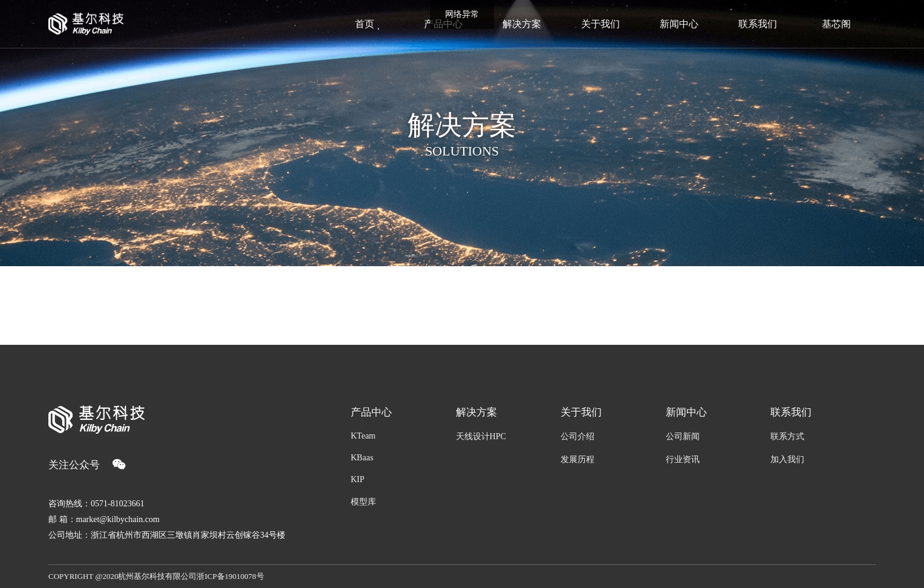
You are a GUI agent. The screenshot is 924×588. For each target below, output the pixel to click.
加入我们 (787, 459)
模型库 (363, 502)
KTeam (363, 436)
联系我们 (791, 412)
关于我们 (581, 412)
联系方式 (787, 436)
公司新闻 (683, 436)
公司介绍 (577, 436)
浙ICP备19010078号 (230, 576)
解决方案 (477, 412)
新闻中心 (686, 412)
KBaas (362, 458)
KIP (358, 479)
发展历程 (577, 459)
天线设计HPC (481, 436)
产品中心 (371, 412)
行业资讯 (683, 459)
